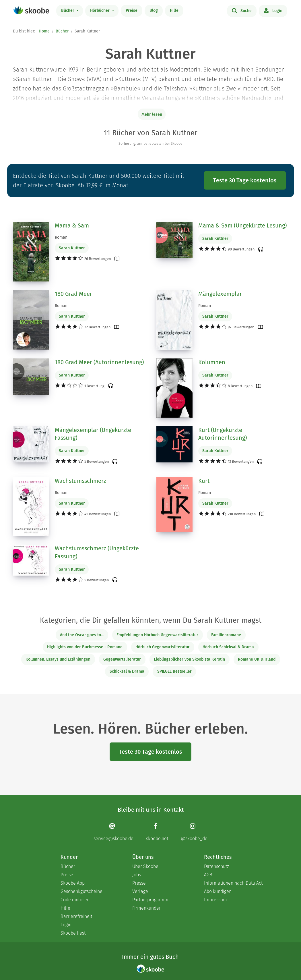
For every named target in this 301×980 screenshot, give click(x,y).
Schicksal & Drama (127, 671)
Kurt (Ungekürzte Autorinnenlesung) (223, 434)
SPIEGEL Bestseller (174, 671)
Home (44, 31)
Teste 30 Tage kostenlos (245, 180)
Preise (132, 10)
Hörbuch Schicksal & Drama (228, 647)
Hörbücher (100, 10)
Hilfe (174, 10)
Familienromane (226, 635)
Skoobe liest (73, 933)
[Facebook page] (157, 832)
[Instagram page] (194, 832)
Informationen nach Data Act (233, 883)
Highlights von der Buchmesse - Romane (85, 647)
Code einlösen (75, 900)
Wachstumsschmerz (80, 481)
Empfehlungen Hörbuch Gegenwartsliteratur (157, 635)
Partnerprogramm (150, 900)
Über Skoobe (145, 866)
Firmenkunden (147, 908)
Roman (61, 237)
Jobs (137, 875)
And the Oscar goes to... (82, 635)
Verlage (140, 891)
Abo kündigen (218, 891)
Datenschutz (216, 866)
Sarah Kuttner (72, 248)
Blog (154, 10)
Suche (242, 10)
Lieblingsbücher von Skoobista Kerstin (189, 659)
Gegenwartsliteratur (122, 659)
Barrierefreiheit (76, 916)
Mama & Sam (72, 225)
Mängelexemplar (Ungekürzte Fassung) (93, 434)
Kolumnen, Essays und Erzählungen (58, 659)
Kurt (204, 481)
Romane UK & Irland (257, 659)
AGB (208, 875)
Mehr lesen (152, 114)
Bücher (68, 10)
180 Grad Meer (73, 294)
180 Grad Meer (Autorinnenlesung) (99, 362)
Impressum (215, 900)
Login (273, 10)
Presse (139, 883)
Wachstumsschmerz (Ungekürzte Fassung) (97, 552)
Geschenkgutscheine (81, 891)
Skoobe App (73, 883)
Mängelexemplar (220, 294)
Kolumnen (212, 362)
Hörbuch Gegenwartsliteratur (163, 647)
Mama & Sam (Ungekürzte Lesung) (242, 225)
